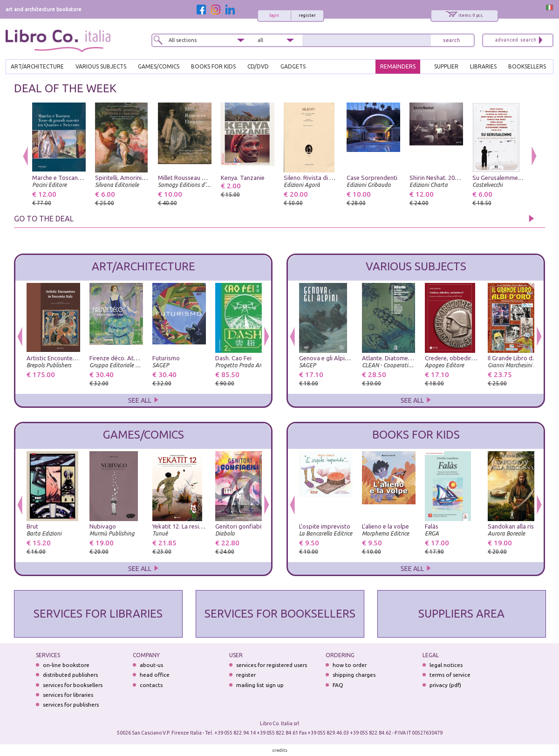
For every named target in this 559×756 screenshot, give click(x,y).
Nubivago (103, 526)
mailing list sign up (260, 685)
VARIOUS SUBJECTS (101, 66)
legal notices (446, 665)
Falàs (432, 526)
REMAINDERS (398, 66)
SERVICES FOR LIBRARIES (98, 614)
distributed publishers (70, 675)
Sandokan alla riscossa (518, 526)
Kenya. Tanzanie (243, 178)
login (274, 15)
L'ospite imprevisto (325, 526)
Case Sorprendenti (372, 178)
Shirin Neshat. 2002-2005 (443, 178)
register (307, 15)
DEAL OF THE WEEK (65, 88)
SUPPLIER (446, 66)
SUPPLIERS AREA (461, 614)
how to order (350, 665)
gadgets (293, 66)
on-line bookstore (66, 665)
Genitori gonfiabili (240, 526)
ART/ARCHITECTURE (37, 66)
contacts (151, 685)
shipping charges (354, 675)
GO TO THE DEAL (44, 219)
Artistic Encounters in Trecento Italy (75, 358)
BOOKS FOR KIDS (213, 66)
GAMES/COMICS (159, 66)
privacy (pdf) (445, 685)
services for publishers (71, 704)
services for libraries (68, 695)
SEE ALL (143, 400)
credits (280, 750)
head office (155, 675)
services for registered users (272, 665)
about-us (151, 665)
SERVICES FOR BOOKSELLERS (280, 614)
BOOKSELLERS (527, 66)
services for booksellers (73, 685)
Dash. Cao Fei (233, 358)
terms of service (450, 675)
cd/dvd (258, 66)
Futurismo (166, 358)
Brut (32, 526)
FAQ (338, 685)
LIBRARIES (483, 66)
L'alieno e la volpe (385, 526)
